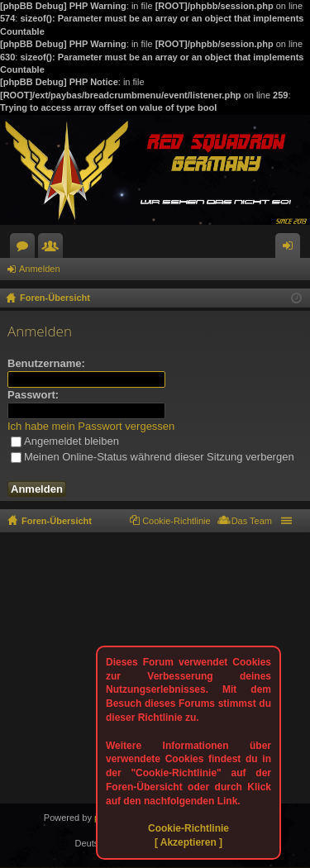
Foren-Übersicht (57, 521)
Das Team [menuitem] (252, 521)
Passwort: (33, 395)
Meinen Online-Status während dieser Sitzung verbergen (153, 457)
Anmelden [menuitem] (291, 249)
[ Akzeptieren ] (188, 842)
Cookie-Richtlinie (188, 828)
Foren (26, 249)
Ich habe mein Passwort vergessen (91, 426)
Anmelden (40, 269)
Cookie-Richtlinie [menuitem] (176, 521)
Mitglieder (54, 249)
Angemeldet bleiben (65, 441)
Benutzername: (46, 363)
